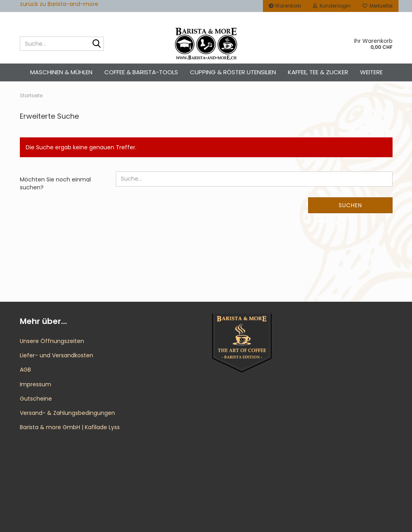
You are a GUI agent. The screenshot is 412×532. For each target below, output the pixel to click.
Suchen (350, 205)
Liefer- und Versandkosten (57, 355)
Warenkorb (285, 6)
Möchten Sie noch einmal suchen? (55, 183)
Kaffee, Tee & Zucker (318, 72)
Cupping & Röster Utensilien (233, 72)
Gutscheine (36, 399)
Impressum (35, 384)
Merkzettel (378, 6)
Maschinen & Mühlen (61, 72)
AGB (25, 370)
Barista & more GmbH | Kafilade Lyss (70, 427)
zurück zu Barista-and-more (59, 4)
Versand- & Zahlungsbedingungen (67, 413)
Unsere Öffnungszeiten (52, 341)
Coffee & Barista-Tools (141, 72)
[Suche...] (96, 44)
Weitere (371, 72)
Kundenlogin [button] (332, 6)
